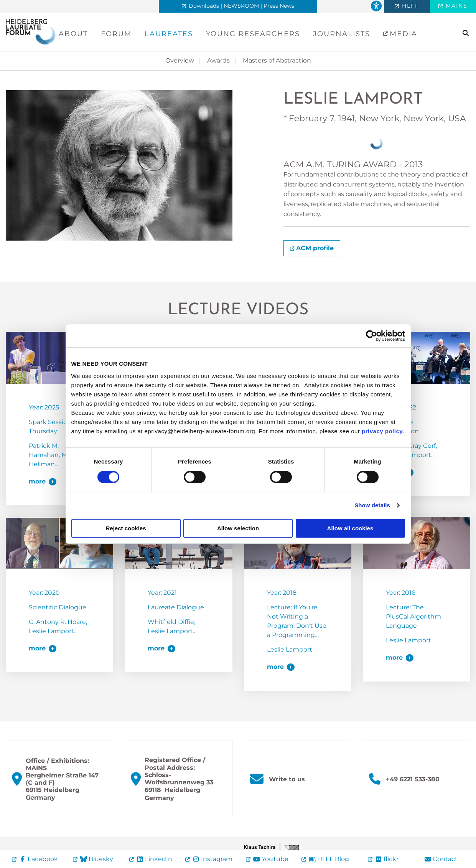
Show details (372, 505)
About (73, 34)
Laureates (169, 34)
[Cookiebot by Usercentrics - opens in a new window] (371, 336)
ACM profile (315, 248)
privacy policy (382, 431)
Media (402, 34)
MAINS (455, 6)
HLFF (409, 6)
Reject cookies (126, 528)
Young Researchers (253, 34)
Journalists (342, 34)
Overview (180, 60)
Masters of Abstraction (277, 60)
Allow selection (238, 528)
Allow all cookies (350, 528)
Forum (116, 34)
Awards (218, 60)
